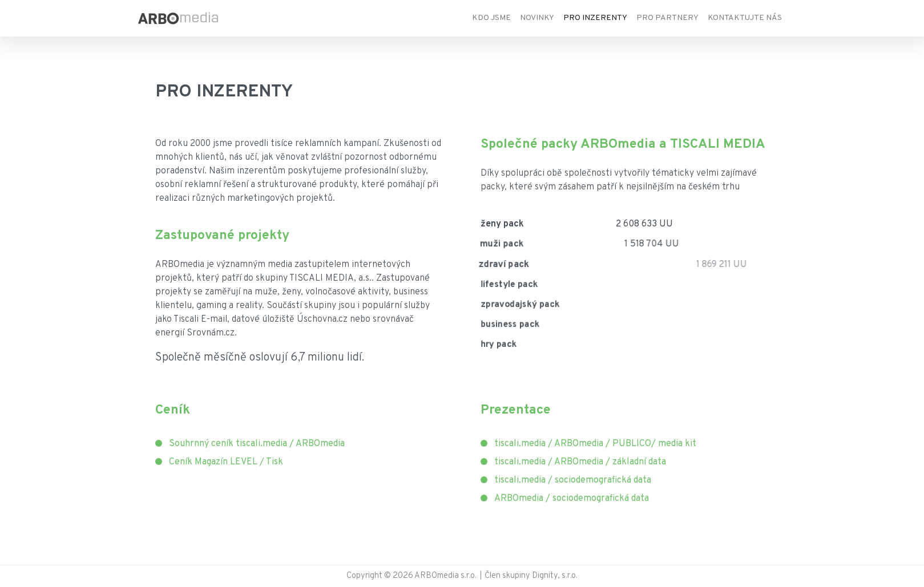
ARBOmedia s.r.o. (446, 576)
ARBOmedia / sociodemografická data (572, 499)
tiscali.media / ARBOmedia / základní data (580, 462)
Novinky (537, 18)
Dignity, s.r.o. (555, 576)
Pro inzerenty (595, 18)
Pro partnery (667, 18)
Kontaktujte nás (745, 18)
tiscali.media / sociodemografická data (573, 480)
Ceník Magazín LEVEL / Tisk (226, 462)
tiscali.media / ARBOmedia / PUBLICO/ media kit (595, 444)
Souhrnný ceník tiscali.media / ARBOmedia (257, 444)
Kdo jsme (491, 18)
